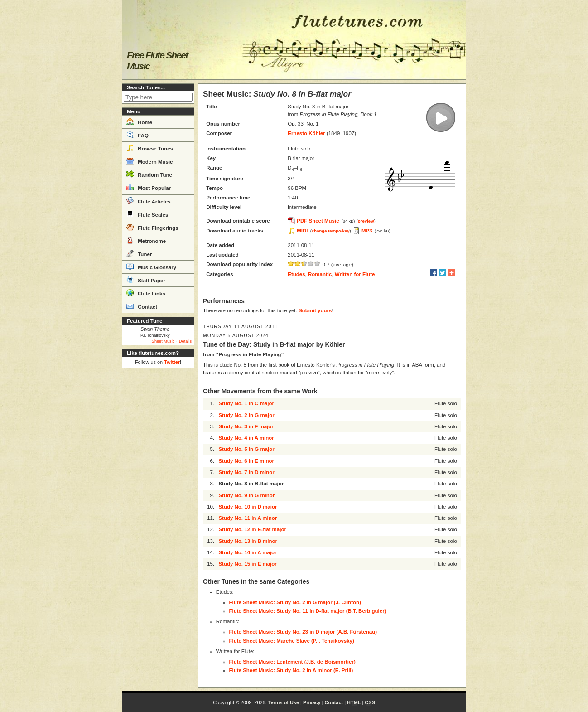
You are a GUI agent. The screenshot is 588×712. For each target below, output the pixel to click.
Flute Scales (147, 214)
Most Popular (149, 187)
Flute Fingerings (152, 227)
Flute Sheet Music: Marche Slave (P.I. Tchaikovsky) (292, 641)
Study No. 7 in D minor (246, 472)
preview (366, 221)
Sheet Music (163, 341)
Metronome (146, 240)
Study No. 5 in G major (246, 449)
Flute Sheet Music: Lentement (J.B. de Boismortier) (292, 662)
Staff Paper (146, 280)
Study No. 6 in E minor (246, 461)
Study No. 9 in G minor (246, 495)
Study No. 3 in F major (246, 426)
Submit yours (315, 310)
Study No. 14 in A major (247, 552)
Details (185, 341)
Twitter (172, 362)
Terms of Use (284, 702)
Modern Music (150, 161)
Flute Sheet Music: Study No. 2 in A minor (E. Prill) (291, 670)
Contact (142, 306)
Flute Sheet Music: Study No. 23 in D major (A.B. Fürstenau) (303, 632)
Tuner (139, 253)
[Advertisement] (158, 508)
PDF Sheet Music (318, 221)
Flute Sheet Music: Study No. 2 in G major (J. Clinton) (295, 602)
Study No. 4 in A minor (246, 438)
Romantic (320, 274)
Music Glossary (151, 266)
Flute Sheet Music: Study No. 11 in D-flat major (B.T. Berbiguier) (308, 611)
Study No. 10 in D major (248, 507)
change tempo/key (331, 231)
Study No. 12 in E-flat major (252, 529)
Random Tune (149, 174)
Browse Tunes (150, 148)
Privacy (312, 702)
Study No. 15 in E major (247, 564)
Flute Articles (149, 201)
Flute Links (146, 293)
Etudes (296, 274)
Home (139, 121)
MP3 (367, 231)
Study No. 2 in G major (246, 415)
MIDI (302, 231)
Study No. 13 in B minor (248, 541)
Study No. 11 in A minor (248, 518)
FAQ (137, 135)
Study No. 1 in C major (246, 403)
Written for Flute (355, 274)
